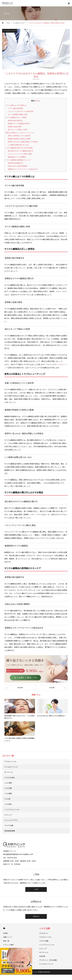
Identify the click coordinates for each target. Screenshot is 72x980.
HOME (4, 928)
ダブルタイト (44, 933)
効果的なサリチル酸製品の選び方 (19, 124)
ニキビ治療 (8, 788)
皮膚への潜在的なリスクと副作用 (19, 136)
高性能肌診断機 (10, 831)
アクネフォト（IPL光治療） (49, 960)
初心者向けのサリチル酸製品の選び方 (21, 151)
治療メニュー (8, 937)
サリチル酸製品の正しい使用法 (16, 117)
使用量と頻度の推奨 (15, 127)
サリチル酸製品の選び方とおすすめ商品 (19, 148)
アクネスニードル (10, 762)
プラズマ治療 (9, 825)
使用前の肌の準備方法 (15, 121)
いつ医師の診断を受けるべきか (18, 145)
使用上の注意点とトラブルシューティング (20, 133)
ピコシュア (8, 815)
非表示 (37, 101)
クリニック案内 (8, 945)
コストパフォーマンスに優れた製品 (20, 154)
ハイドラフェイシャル (12, 809)
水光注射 (42, 956)
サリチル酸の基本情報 (15, 108)
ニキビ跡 (7, 799)
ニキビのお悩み (10, 778)
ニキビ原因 (8, 783)
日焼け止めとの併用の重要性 (18, 166)
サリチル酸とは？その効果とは (16, 105)
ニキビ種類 (8, 794)
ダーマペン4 (8, 772)
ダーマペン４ (44, 952)
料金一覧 (6, 941)
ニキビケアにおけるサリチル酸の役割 (21, 111)
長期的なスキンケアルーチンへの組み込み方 (23, 169)
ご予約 (36, 889)
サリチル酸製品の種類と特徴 (18, 114)
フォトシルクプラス (11, 820)
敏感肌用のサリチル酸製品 (17, 157)
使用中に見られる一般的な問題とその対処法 (23, 142)
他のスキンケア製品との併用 (18, 130)
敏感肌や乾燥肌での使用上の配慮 (19, 139)
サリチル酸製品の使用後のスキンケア (18, 160)
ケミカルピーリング (10, 31)
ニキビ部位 (8, 804)
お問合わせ (36, 916)
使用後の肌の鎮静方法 (15, 163)
